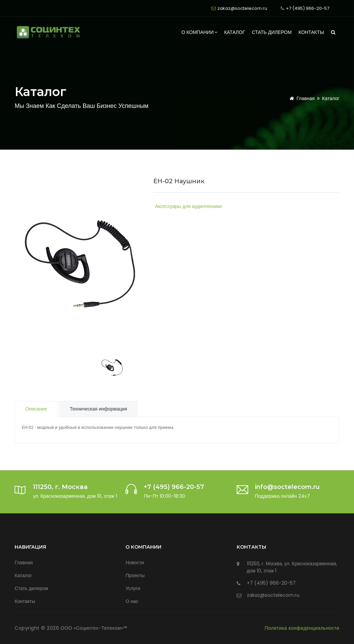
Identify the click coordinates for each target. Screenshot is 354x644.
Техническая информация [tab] (99, 409)
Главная (301, 98)
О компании (199, 32)
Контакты (311, 32)
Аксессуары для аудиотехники (188, 206)
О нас (132, 601)
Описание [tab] (36, 409)
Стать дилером (272, 32)
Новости (135, 563)
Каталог (235, 32)
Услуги (133, 588)
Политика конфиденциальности (302, 628)
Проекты (135, 575)
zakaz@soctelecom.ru (242, 8)
